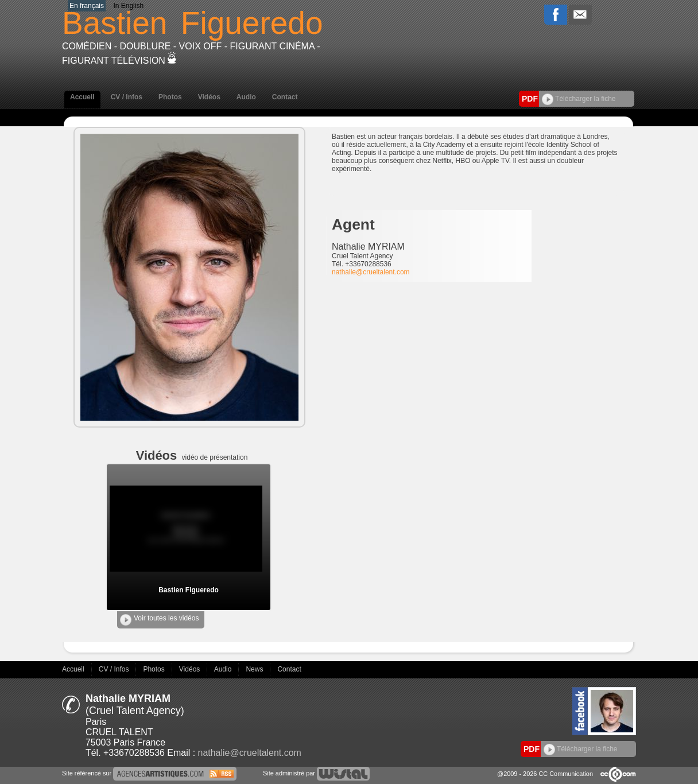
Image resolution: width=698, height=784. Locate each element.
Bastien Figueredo (189, 590)
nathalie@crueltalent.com (371, 272)
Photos (170, 97)
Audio (246, 97)
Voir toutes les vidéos (159, 620)
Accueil (82, 97)
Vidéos (209, 97)
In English (128, 6)
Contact (285, 97)
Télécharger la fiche (579, 99)
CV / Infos (127, 97)
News (255, 669)
